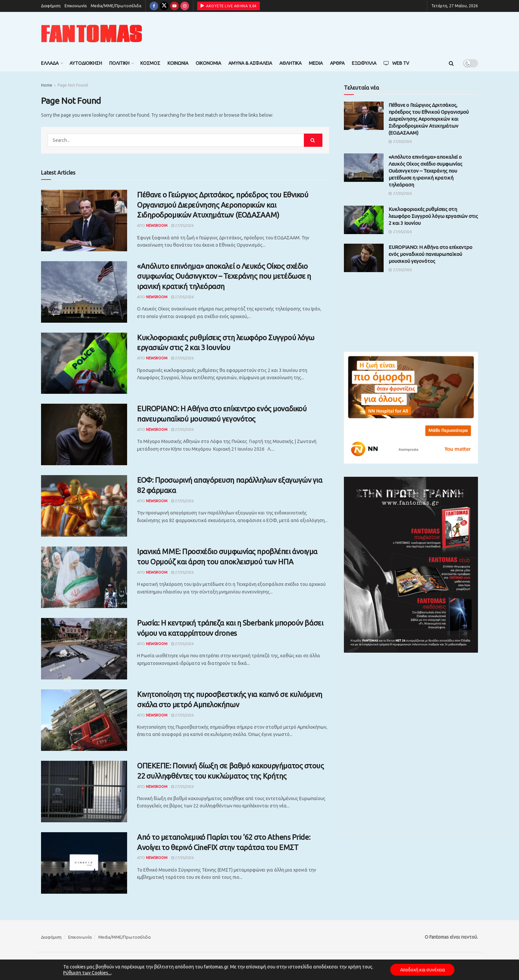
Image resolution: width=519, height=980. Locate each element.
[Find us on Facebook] (154, 6)
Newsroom (157, 225)
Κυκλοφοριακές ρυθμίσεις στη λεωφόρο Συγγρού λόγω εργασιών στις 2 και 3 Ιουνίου (433, 216)
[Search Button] (451, 63)
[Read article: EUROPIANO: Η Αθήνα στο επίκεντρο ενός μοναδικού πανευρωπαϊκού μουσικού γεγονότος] (84, 434)
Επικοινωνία (76, 6)
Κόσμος (150, 63)
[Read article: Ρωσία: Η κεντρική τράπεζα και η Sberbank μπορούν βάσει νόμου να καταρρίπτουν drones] (84, 649)
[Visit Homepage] (92, 34)
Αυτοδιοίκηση (86, 63)
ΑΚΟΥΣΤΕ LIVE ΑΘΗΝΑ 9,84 (229, 6)
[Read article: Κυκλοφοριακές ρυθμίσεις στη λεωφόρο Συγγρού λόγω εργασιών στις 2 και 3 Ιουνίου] (84, 363)
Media (316, 63)
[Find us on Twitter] (164, 6)
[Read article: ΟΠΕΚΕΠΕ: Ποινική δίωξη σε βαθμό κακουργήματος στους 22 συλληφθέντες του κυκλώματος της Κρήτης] (84, 792)
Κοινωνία (178, 63)
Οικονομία (208, 63)
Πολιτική (119, 63)
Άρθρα (337, 63)
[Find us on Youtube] (174, 6)
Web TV (396, 63)
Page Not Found (73, 85)
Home (47, 85)
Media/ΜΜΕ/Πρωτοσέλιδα (116, 6)
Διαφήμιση (51, 6)
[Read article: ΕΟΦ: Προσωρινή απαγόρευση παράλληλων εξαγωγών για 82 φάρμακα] (84, 506)
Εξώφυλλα (364, 63)
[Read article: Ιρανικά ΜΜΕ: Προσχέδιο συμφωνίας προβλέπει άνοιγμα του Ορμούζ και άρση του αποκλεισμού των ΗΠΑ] (84, 577)
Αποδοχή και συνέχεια (422, 970)
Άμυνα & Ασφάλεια (250, 63)
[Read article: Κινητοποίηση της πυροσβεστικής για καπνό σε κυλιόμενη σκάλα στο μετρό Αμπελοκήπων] (84, 720)
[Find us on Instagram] (185, 6)
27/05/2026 (182, 225)
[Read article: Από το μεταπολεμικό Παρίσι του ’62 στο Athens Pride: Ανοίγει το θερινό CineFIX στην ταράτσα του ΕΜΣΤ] (84, 863)
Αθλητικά (290, 63)
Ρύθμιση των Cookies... (86, 973)
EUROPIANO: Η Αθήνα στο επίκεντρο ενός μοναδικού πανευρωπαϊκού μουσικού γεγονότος (430, 254)
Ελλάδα (50, 63)
